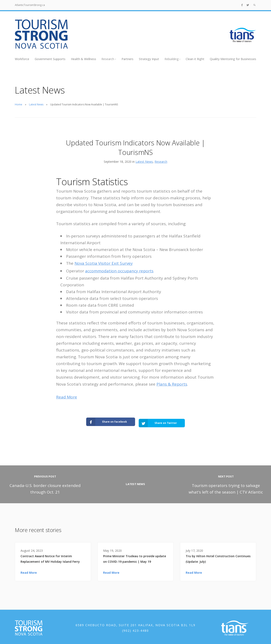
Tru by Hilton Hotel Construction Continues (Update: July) (218, 557)
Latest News (36, 104)
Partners (127, 59)
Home (19, 104)
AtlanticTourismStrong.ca (30, 5)
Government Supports (50, 59)
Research (161, 162)
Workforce (22, 59)
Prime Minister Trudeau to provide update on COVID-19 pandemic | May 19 (135, 557)
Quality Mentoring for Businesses (233, 59)
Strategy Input (149, 59)
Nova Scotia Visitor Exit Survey (104, 263)
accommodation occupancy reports (119, 271)
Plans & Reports (172, 384)
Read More (67, 397)
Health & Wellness (84, 59)
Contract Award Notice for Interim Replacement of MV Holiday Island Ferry (50, 557)
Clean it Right (195, 59)
